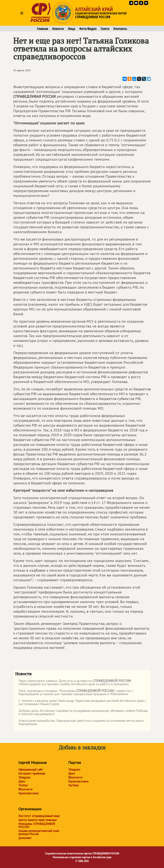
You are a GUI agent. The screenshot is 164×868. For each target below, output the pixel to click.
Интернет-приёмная (32, 774)
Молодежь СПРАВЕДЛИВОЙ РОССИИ (37, 825)
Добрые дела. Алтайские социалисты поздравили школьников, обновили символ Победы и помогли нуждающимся (81, 713)
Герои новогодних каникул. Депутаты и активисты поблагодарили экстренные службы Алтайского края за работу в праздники (73, 683)
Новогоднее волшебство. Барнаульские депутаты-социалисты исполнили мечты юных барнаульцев (80, 722)
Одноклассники (28, 793)
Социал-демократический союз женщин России (39, 832)
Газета (105, 29)
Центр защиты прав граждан (37, 820)
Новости (58, 29)
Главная (43, 29)
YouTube (73, 785)
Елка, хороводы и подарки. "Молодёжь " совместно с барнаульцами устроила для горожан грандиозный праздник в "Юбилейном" (74, 693)
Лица (72, 29)
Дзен (22, 781)
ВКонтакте (25, 789)
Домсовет (25, 838)
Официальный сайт (31, 770)
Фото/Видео (88, 29)
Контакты (120, 29)
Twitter (23, 785)
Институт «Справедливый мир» (39, 816)
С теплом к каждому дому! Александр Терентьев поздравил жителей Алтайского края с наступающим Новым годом (81, 703)
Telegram (24, 777)
